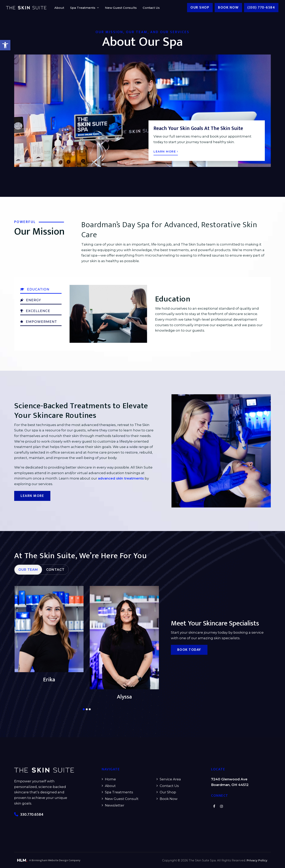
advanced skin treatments (121, 478)
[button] (5, 45)
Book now (228, 8)
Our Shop (200, 8)
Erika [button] (124, 698)
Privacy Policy (257, 860)
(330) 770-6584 (261, 8)
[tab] (28, 580)
